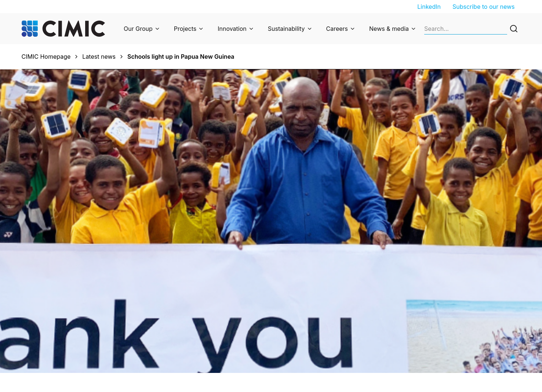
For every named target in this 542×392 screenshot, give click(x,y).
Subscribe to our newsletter (324, 315)
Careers (337, 29)
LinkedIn (429, 7)
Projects (185, 29)
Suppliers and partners (442, 346)
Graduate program (436, 325)
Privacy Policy (181, 325)
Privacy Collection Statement (201, 335)
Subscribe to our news (484, 7)
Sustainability (286, 29)
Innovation (232, 29)
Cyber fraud (178, 356)
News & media (389, 29)
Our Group (138, 29)
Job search (426, 315)
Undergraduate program (444, 335)
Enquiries (174, 315)
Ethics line (175, 346)
